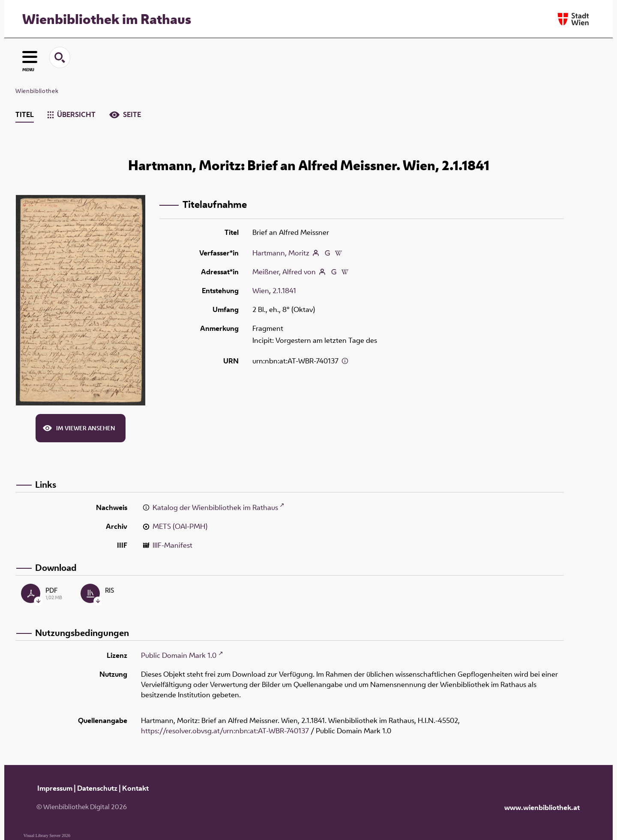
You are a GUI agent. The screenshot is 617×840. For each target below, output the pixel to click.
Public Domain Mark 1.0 (179, 655)
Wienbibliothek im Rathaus (107, 19)
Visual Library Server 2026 (47, 835)
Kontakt (135, 788)
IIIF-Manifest (172, 545)
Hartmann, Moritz (281, 253)
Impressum (55, 788)
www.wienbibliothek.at (542, 807)
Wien (261, 291)
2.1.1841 (284, 291)
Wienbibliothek (37, 91)
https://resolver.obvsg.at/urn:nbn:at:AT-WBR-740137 (225, 731)
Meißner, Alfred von (284, 272)
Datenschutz (97, 788)
